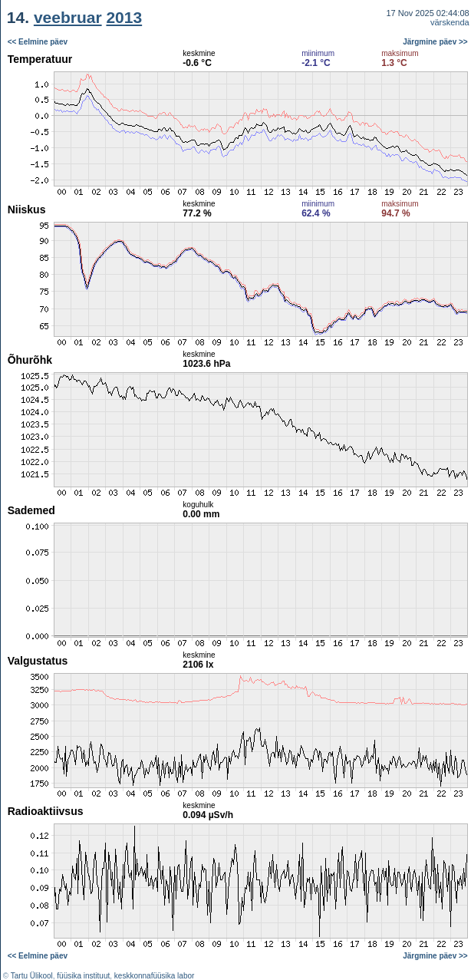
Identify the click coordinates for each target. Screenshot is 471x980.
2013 (124, 17)
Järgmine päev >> (435, 42)
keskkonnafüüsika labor (155, 976)
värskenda (450, 22)
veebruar (68, 17)
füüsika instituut (83, 976)
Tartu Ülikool (32, 976)
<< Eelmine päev (38, 42)
